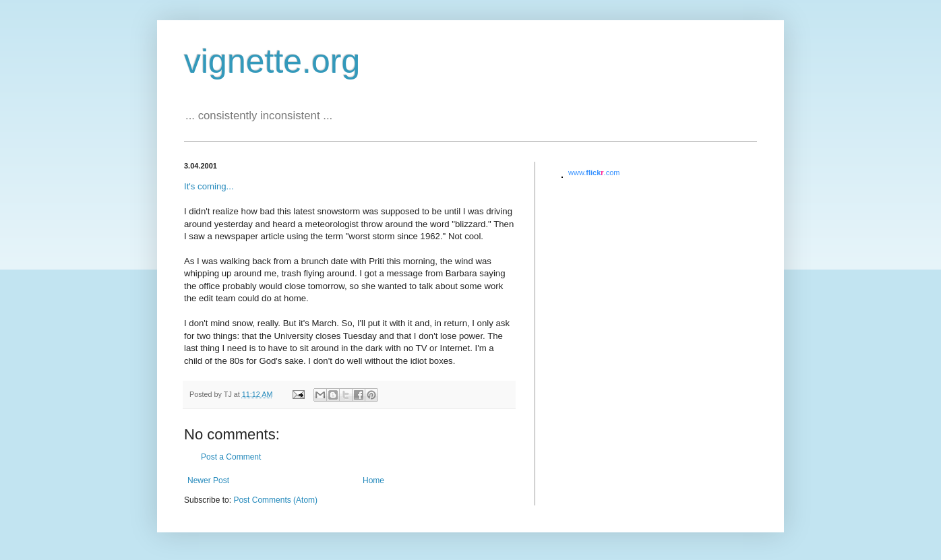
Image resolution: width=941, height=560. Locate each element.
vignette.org (272, 61)
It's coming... (209, 186)
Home (373, 480)
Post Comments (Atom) (275, 500)
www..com (594, 173)
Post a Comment (231, 457)
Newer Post (208, 480)
